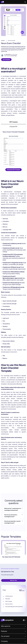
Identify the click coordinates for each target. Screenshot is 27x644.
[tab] (13, 122)
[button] (25, 2)
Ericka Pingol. (14, 56)
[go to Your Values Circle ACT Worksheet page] (13, 547)
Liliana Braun (8, 55)
